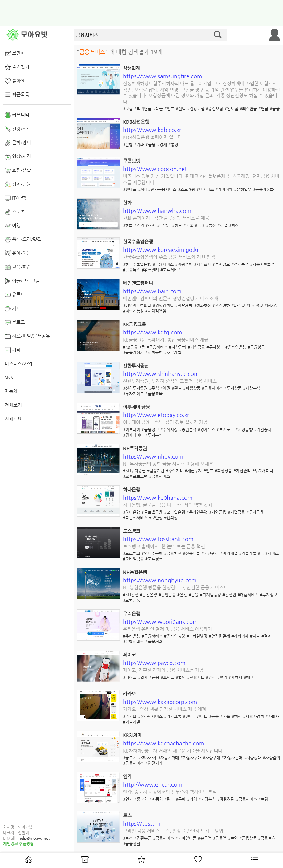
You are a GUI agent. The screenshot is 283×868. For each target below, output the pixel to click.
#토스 (128, 838)
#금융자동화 (263, 189)
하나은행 (132, 489)
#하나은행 (132, 512)
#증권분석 (188, 430)
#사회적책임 (156, 311)
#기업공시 (263, 430)
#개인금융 (218, 512)
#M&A (271, 305)
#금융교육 (154, 394)
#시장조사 (202, 264)
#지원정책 (184, 264)
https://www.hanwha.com (157, 211)
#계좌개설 (229, 553)
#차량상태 (253, 758)
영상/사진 (18, 157)
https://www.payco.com (154, 663)
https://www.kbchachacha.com (163, 743)
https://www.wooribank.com (160, 622)
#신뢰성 (171, 518)
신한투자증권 (136, 366)
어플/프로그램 (22, 281)
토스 (127, 815)
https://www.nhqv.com (153, 456)
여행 (13, 226)
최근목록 (17, 95)
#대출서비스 (248, 595)
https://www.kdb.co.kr (152, 130)
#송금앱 (205, 838)
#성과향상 (202, 305)
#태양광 (164, 225)
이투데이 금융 (136, 407)
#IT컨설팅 (255, 305)
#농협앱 (229, 595)
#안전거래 (154, 763)
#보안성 (156, 518)
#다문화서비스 (135, 518)
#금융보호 (267, 838)
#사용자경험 (254, 716)
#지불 (255, 636)
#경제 (162, 145)
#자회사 (272, 716)
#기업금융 (196, 347)
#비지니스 (205, 189)
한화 (127, 203)
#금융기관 (156, 471)
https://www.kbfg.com (152, 332)
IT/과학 (15, 198)
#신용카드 (196, 677)
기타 (13, 350)
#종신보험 (214, 109)
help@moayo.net (34, 838)
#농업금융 (167, 595)
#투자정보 (221, 264)
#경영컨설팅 (163, 305)
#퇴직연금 (143, 109)
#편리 (222, 677)
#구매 (181, 799)
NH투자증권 (135, 448)
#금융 (275, 109)
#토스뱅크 (132, 553)
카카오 (129, 694)
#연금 (263, 109)
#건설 (222, 225)
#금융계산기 (133, 352)
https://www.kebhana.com (158, 497)
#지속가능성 (133, 311)
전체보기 (13, 405)
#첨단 (177, 225)
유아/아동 (18, 253)
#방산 (211, 225)
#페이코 (130, 677)
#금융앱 (220, 838)
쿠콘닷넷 (132, 161)
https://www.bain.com (152, 291)
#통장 (173, 145)
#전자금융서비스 (162, 189)
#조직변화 (221, 305)
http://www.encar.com (153, 784)
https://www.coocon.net (155, 169)
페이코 (129, 655)
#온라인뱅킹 (175, 636)
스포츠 (15, 212)
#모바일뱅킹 (197, 636)
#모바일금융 (133, 559)
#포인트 (167, 677)
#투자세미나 (263, 471)
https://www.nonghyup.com (160, 580)
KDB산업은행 (136, 122)
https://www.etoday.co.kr (156, 415)
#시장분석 (252, 388)
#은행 (128, 145)
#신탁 (181, 109)
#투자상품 (233, 388)
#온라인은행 (236, 347)
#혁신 (234, 225)
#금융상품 (256, 347)
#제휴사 (235, 677)
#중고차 (130, 758)
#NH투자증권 (134, 471)
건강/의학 (18, 129)
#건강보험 (196, 109)
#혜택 (249, 677)
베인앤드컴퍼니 (138, 283)
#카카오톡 (173, 716)
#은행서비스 (133, 641)
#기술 (188, 225)
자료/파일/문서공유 (27, 336)
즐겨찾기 (17, 67)
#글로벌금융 (152, 512)
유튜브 (15, 295)
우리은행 (132, 614)
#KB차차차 (147, 758)
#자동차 (156, 799)
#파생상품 (192, 388)
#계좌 (139, 145)
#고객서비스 (171, 270)
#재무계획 (173, 352)
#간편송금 (143, 838)
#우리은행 (132, 636)
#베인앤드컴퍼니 (137, 305)
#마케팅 (238, 305)
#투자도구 (225, 430)
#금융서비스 (163, 264)
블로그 (15, 323)
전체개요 (13, 419)
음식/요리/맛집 (23, 240)
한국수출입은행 (138, 242)
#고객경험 (154, 559)
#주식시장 (169, 430)
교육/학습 (18, 267)
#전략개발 (184, 305)
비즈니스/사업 (18, 364)
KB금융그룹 (134, 324)
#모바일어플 (186, 838)
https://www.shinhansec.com (161, 374)
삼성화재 (132, 68)
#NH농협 (131, 595)
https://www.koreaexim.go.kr (161, 250)
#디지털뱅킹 (210, 595)
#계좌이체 (224, 189)
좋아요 (15, 81)
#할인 (181, 677)
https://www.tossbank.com (158, 539)
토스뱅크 (132, 531)
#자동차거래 (168, 758)
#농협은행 (148, 595)
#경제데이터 (133, 435)
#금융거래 (154, 641)
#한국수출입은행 (137, 264)
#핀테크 (130, 189)
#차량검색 (271, 758)
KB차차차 (132, 735)
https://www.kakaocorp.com (160, 702)
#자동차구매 (191, 758)
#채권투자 (193, 471)
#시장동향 (244, 430)
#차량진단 (226, 799)
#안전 (211, 677)
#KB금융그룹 (134, 347)
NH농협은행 (135, 572)
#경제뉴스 (206, 430)
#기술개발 (248, 553)
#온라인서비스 (150, 716)
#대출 (158, 109)
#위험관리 (150, 270)
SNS (9, 377)
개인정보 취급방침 (18, 844)
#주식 (154, 388)
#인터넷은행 (152, 553)
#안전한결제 (219, 636)
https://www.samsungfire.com (162, 76)
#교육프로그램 (135, 476)
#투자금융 (255, 512)
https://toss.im (142, 823)
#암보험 (231, 109)
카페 (13, 309)
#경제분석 (240, 264)
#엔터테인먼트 (195, 716)
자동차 (11, 391)
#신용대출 (191, 553)
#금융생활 (132, 844)
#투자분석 (154, 435)
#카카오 (130, 716)
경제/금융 (18, 184)
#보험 (128, 109)
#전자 (151, 225)
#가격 (192, 799)
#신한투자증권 (135, 388)
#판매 (169, 799)
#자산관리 (178, 347)
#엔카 (128, 799)
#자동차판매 (232, 758)
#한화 (128, 225)
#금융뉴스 (132, 270)
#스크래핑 (187, 189)
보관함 (15, 53)
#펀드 (169, 109)
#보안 (233, 838)
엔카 (127, 776)
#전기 (139, 225)
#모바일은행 (175, 512)
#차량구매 (211, 758)
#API (142, 189)
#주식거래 (175, 471)
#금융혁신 (173, 553)
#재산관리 (242, 471)
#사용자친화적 (262, 264)
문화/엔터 (18, 143)
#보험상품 (132, 600)
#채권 (165, 388)
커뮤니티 (17, 115)
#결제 (266, 636)
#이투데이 (132, 430)
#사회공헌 (154, 352)
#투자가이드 (133, 394)
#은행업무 (243, 189)
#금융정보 (150, 430)
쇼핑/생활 (18, 170)
